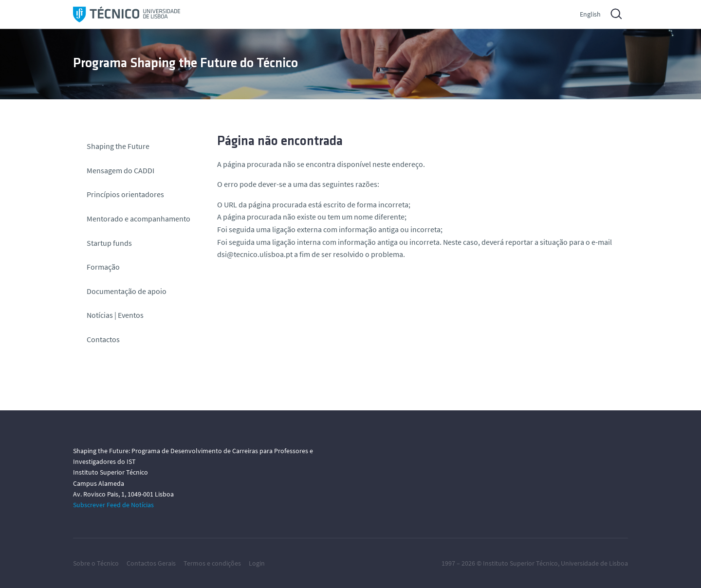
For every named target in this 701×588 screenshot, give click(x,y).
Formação (103, 267)
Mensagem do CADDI (120, 170)
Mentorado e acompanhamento (138, 219)
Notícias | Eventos (115, 315)
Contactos (103, 339)
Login (257, 563)
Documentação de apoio (127, 291)
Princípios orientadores (125, 194)
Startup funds (109, 243)
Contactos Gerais (151, 563)
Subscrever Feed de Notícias (113, 505)
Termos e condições (212, 563)
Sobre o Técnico (96, 563)
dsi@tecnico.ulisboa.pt (255, 254)
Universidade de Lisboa (594, 563)
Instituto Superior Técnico (520, 563)
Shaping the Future (118, 146)
